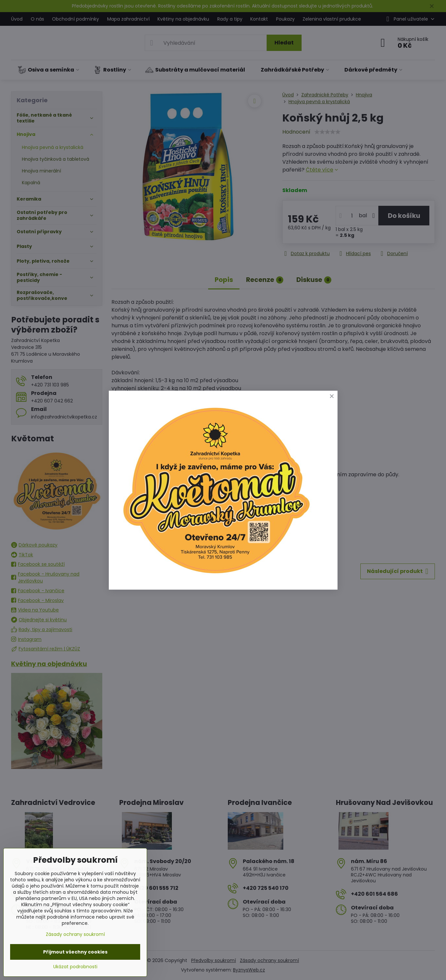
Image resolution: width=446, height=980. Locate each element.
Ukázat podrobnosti (75, 967)
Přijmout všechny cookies (75, 952)
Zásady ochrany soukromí (75, 934)
